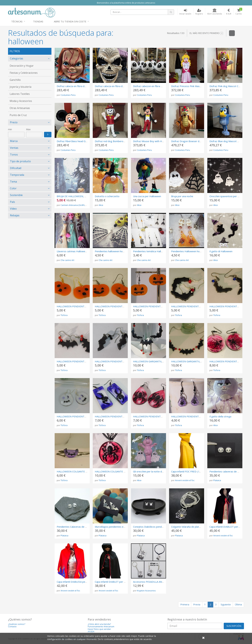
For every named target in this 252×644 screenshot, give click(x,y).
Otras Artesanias (20, 108)
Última (238, 604)
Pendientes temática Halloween (151, 251)
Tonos (14, 155)
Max (28, 129)
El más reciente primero (206, 33)
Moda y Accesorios (21, 101)
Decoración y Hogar (22, 66)
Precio (14, 122)
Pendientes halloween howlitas (112, 251)
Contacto (12, 627)
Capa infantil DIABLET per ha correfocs (116, 582)
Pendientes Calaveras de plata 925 (76, 527)
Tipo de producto (20, 161)
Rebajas (15, 215)
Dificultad (16, 168)
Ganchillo (15, 80)
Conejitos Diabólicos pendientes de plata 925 (158, 527)
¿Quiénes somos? (17, 624)
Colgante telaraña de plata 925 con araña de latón (199, 527)
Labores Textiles (20, 94)
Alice (101, 205)
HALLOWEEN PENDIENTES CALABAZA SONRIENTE (123, 306)
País (12, 202)
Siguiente (226, 604)
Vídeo (13, 209)
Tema (13, 182)
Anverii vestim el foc (185, 480)
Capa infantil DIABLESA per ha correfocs (79, 582)
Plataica (217, 480)
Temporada (17, 175)
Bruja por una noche (182, 196)
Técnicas (17, 21)
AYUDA (91, 632)
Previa (197, 604)
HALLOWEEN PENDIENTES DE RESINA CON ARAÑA (162, 416)
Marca (14, 141)
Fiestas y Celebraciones (24, 73)
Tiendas (38, 21)
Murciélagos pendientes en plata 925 (115, 527)
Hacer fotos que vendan (99, 629)
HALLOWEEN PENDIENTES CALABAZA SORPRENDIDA (87, 306)
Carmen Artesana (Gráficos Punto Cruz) (80, 205)
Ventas (14, 148)
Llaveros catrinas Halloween (72, 251)
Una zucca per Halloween (147, 196)
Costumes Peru (68, 95)
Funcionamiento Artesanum (101, 627)
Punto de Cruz (18, 115)
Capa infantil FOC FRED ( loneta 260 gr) (193, 471)
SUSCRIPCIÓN (234, 626)
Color (13, 188)
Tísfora (64, 315)
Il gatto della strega (220, 416)
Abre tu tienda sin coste (70, 21)
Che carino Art (67, 260)
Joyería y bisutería (20, 87)
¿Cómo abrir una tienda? (99, 624)
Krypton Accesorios (146, 591)
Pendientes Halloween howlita (188, 251)
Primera (185, 604)
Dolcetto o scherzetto (107, 196)
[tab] (30, 59)
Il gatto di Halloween (221, 251)
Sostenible (16, 195)
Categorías (17, 58)
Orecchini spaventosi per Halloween (229, 196)
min (10, 129)
